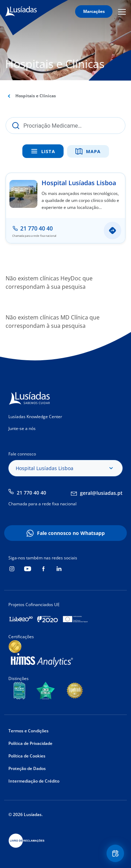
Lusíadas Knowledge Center (35, 417)
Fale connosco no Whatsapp (71, 533)
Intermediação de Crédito (34, 781)
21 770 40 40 (31, 493)
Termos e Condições (28, 731)
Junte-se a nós (22, 428)
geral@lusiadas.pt (101, 493)
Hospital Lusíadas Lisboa (79, 183)
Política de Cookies (27, 756)
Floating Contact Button (116, 854)
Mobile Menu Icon (122, 12)
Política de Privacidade (30, 743)
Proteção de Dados (27, 768)
